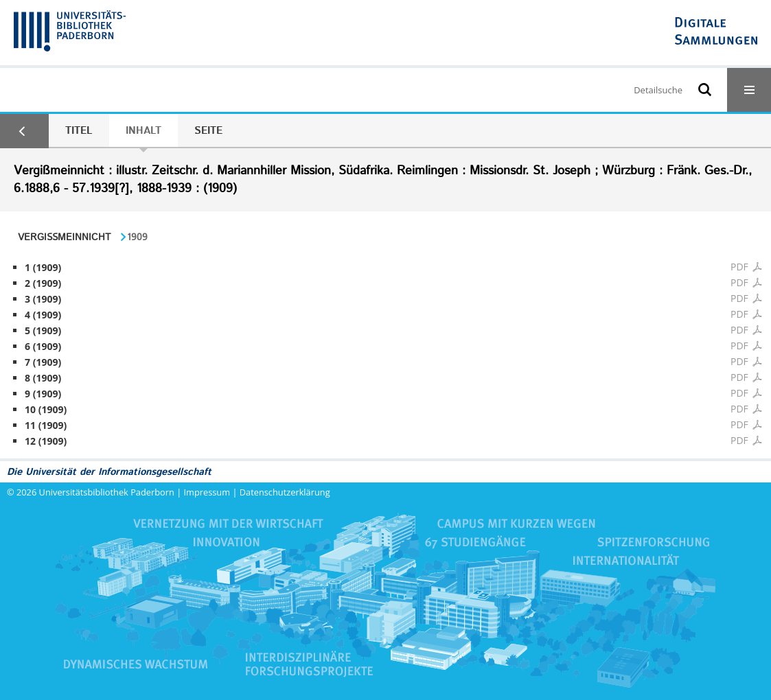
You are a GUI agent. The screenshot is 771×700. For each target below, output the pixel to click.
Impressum (207, 492)
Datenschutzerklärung (285, 492)
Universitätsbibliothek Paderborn (107, 492)
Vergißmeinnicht (64, 237)
